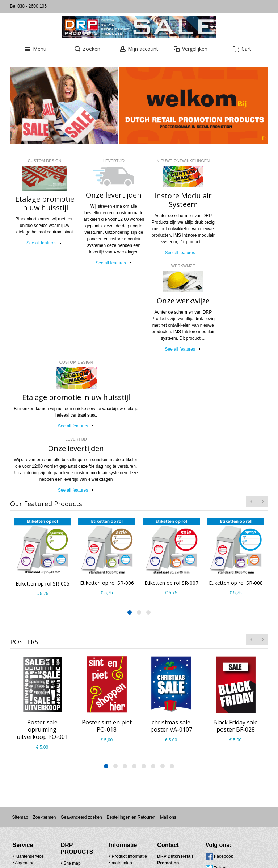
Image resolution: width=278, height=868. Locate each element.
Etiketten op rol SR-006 (107, 439)
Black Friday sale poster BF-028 (235, 582)
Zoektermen (44, 673)
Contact (66, 726)
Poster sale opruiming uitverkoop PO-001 (42, 586)
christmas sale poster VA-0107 (171, 582)
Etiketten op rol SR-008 (235, 439)
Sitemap (20, 673)
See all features (39, 243)
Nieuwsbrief (153, 830)
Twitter (199, 724)
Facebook (203, 712)
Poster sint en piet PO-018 (107, 582)
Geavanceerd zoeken (81, 673)
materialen (111, 726)
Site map (67, 719)
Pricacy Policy (29, 732)
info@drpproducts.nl (161, 745)
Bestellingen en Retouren (131, 673)
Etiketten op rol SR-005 (42, 440)
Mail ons (168, 673)
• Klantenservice (28, 712)
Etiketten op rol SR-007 (171, 439)
